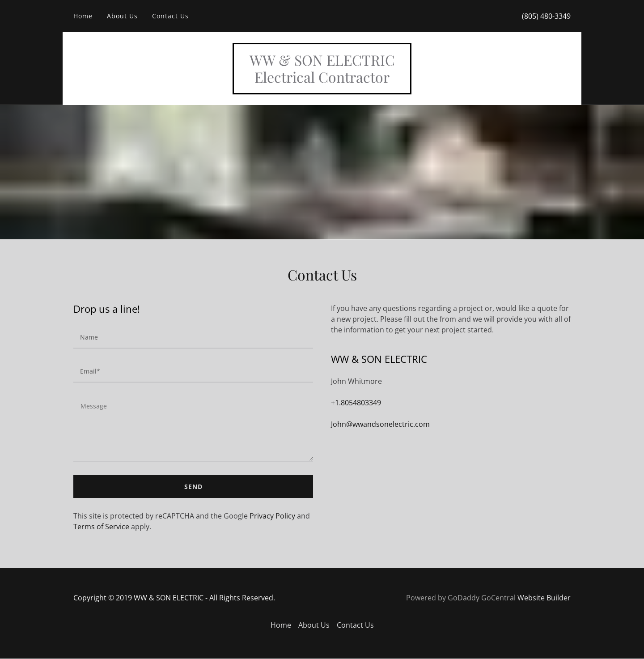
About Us (122, 16)
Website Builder (544, 598)
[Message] (193, 428)
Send (193, 487)
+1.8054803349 (356, 403)
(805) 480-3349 (546, 16)
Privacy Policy (272, 516)
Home (83, 16)
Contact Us (170, 16)
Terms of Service (101, 527)
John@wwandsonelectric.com (380, 424)
